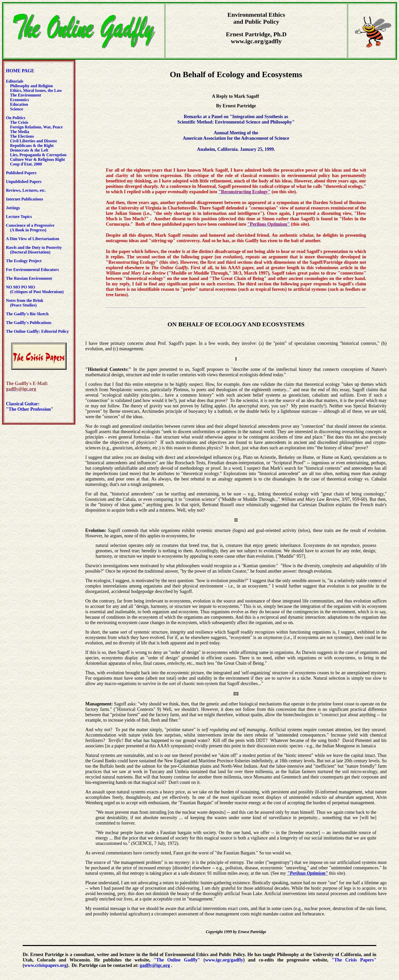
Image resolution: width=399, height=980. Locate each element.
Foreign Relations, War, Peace (36, 127)
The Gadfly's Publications (29, 323)
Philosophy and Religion (31, 86)
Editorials (15, 81)
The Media (20, 132)
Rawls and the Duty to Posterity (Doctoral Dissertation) (34, 250)
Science (17, 109)
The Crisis (19, 122)
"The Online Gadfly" (177, 960)
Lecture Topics (19, 217)
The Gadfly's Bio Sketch (27, 314)
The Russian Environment (29, 278)
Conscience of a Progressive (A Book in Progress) (30, 228)
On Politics (16, 118)
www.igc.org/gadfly (224, 960)
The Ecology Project (24, 261)
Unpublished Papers (24, 182)
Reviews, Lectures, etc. (27, 190)
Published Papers (21, 173)
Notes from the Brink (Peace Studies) (25, 303)
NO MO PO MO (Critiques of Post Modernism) (35, 289)
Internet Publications (24, 199)
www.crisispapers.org (45, 965)
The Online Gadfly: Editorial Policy (37, 331)
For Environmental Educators (32, 270)
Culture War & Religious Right (37, 159)
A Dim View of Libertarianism (33, 239)
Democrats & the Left (29, 150)
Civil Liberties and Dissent (33, 141)
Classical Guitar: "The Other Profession (28, 406)
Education (19, 104)
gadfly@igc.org (155, 965)
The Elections (22, 136)
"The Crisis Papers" (354, 960)
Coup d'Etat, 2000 (26, 164)
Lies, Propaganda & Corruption (38, 155)
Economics (19, 100)
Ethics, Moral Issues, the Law (36, 90)
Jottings (13, 208)
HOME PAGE (20, 71)
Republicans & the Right (32, 146)
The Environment (26, 95)
